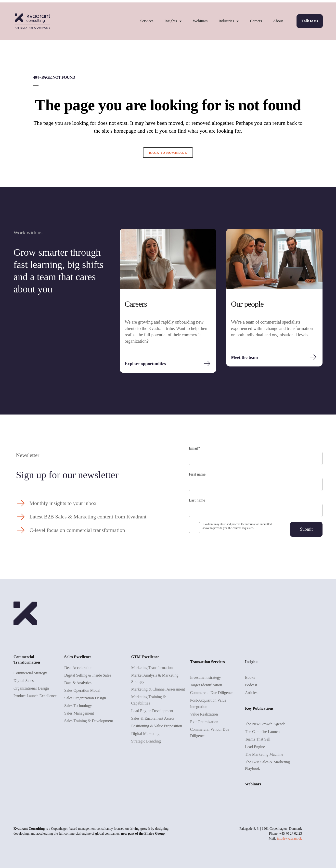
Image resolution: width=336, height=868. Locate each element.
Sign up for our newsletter (67, 475)
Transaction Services (207, 662)
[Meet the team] (313, 357)
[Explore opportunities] (207, 364)
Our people (247, 304)
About (278, 21)
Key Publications (259, 708)
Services (147, 21)
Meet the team (245, 357)
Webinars (200, 21)
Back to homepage (168, 153)
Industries (229, 21)
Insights (173, 21)
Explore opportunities (145, 364)
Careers (256, 21)
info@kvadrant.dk (289, 838)
